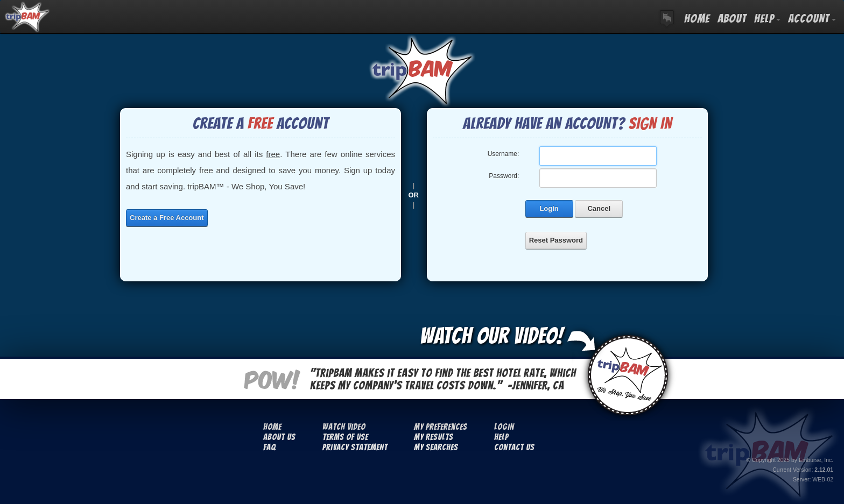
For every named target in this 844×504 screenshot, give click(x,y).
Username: (504, 154)
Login (549, 208)
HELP (767, 19)
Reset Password (556, 240)
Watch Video (344, 427)
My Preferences (441, 427)
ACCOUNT (812, 19)
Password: (504, 176)
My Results (434, 437)
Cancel (599, 208)
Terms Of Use (345, 437)
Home (272, 427)
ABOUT (732, 19)
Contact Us (514, 447)
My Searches (436, 447)
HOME (697, 19)
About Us (279, 437)
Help (501, 437)
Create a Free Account (167, 218)
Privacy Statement (355, 447)
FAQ (270, 447)
